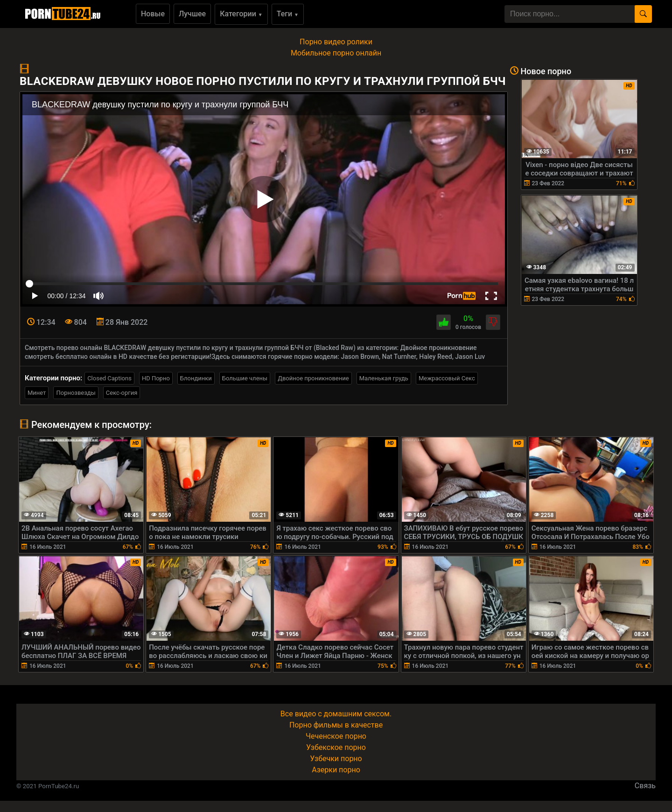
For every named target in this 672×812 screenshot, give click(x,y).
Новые (153, 14)
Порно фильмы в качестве (336, 725)
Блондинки (196, 378)
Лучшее (192, 14)
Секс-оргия (122, 393)
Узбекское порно (336, 747)
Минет (37, 393)
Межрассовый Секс (447, 378)
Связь (645, 786)
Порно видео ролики (336, 42)
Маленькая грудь (384, 378)
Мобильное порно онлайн (336, 53)
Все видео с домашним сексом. (336, 714)
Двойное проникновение (313, 378)
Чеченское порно (336, 736)
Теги (288, 14)
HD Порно (156, 378)
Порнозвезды (76, 393)
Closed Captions (109, 378)
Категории (241, 14)
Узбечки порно (336, 759)
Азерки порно (336, 770)
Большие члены (245, 378)
